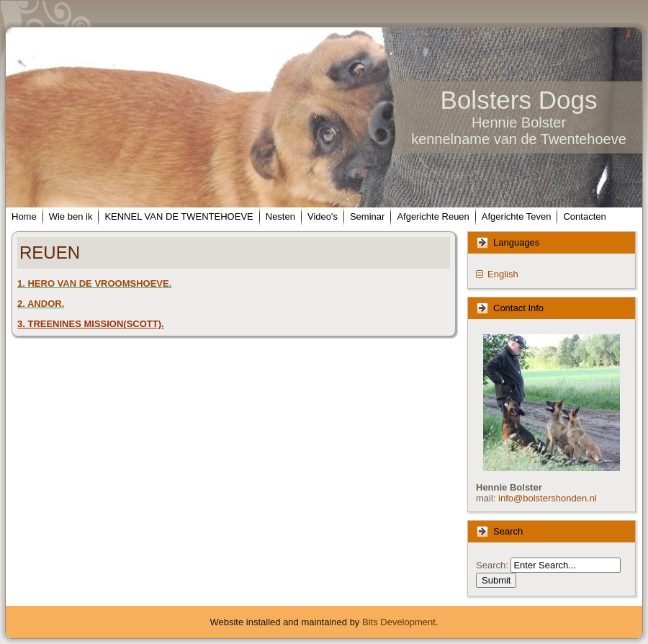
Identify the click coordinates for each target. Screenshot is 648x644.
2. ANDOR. (41, 304)
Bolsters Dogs (519, 100)
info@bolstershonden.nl (548, 498)
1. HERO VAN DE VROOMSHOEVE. (94, 283)
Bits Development (399, 622)
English (503, 274)
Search (491, 565)
